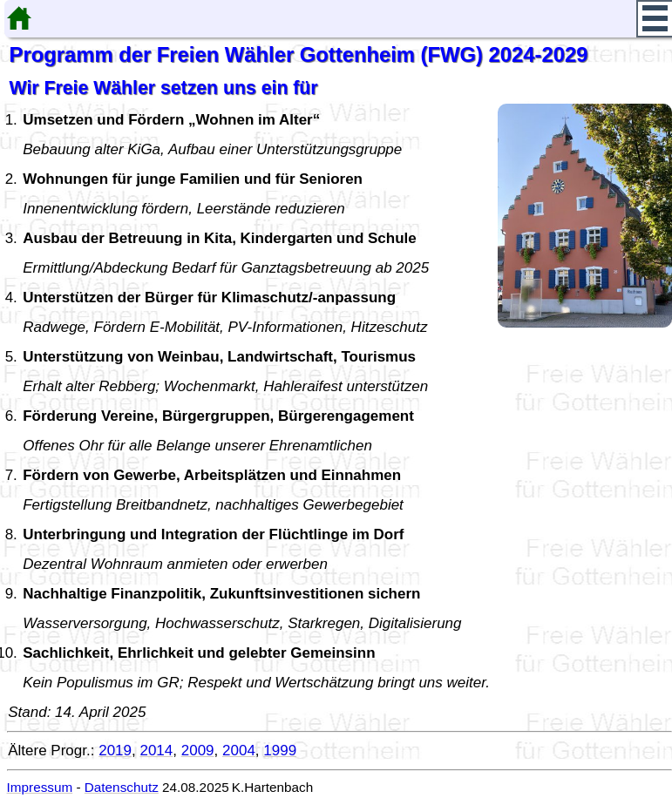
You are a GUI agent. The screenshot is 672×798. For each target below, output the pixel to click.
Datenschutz (122, 787)
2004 (239, 751)
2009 (198, 751)
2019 (115, 751)
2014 (156, 751)
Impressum (40, 787)
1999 (280, 751)
